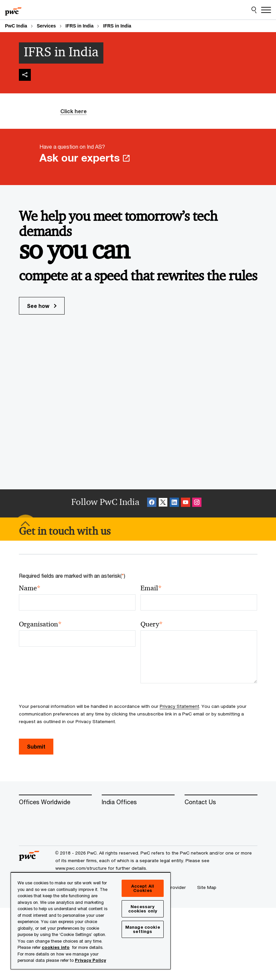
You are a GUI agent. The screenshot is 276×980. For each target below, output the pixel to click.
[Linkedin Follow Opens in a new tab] (174, 503)
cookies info (56, 947)
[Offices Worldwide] (55, 802)
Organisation (40, 624)
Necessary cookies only (143, 909)
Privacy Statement (179, 706)
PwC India (16, 26)
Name (30, 588)
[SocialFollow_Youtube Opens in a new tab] (186, 503)
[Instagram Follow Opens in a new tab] (197, 503)
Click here (74, 111)
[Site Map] (207, 887)
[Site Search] (254, 10)
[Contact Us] (221, 802)
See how (42, 306)
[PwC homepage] (13, 10)
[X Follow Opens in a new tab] (163, 503)
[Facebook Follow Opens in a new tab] (152, 503)
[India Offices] (138, 802)
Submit (36, 746)
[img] (25, 75)
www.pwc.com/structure (81, 868)
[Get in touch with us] (65, 531)
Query (152, 624)
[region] (91, 921)
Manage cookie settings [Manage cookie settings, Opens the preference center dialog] (143, 929)
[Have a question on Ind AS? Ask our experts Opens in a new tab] (138, 157)
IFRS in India (80, 26)
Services (46, 26)
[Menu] (266, 10)
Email (151, 588)
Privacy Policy (90, 960)
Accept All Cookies (143, 888)
